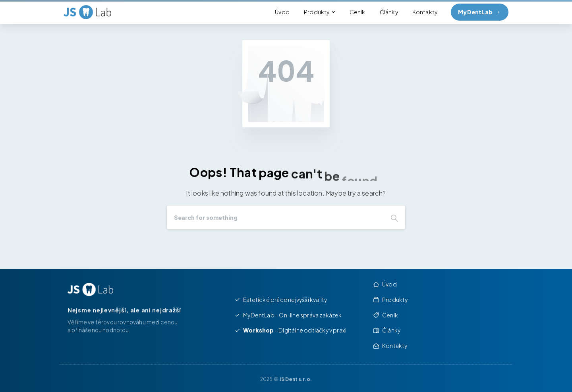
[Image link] (90, 289)
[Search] (275, 217)
